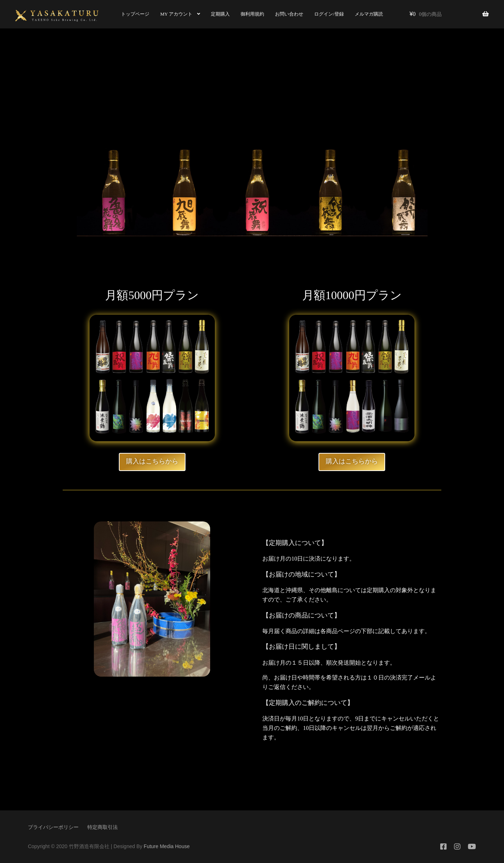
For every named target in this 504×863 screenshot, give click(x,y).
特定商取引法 (103, 827)
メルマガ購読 (366, 14)
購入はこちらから (152, 461)
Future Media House (167, 846)
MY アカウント (173, 14)
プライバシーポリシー (53, 827)
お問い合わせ (286, 14)
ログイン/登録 (326, 14)
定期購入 (217, 14)
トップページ (132, 14)
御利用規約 (249, 14)
